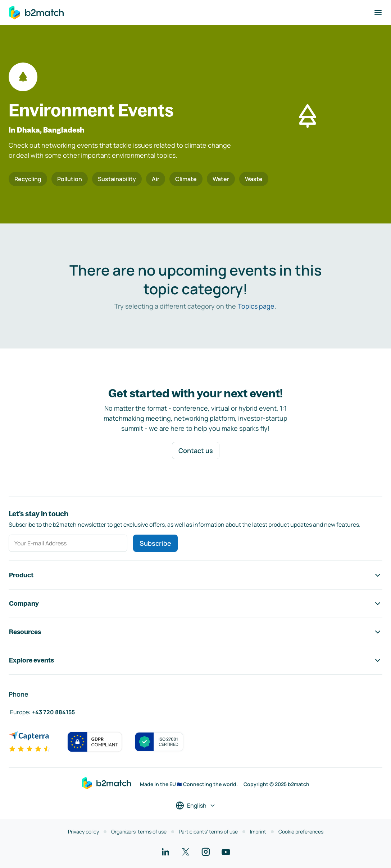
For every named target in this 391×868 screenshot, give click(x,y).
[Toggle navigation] (378, 13)
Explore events (195, 660)
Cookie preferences (301, 832)
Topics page (256, 306)
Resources (195, 632)
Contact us (196, 451)
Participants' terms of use (208, 832)
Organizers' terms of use (139, 832)
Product (195, 575)
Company (195, 604)
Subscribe (155, 543)
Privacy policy (83, 832)
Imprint (258, 832)
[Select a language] (196, 805)
